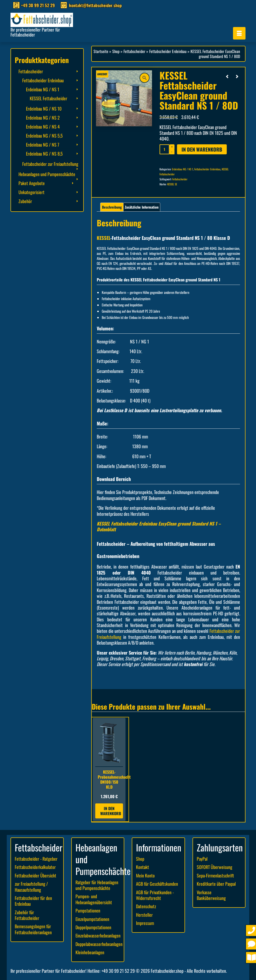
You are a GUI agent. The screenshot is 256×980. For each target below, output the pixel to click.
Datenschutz (146, 906)
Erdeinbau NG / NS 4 (43, 127)
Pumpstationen (88, 910)
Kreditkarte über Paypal (216, 884)
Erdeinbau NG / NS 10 (44, 109)
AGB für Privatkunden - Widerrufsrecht (155, 895)
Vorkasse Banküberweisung (211, 895)
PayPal (202, 859)
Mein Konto (145, 875)
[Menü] (239, 33)
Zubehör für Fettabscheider (27, 915)
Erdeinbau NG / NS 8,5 (44, 154)
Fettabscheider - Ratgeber (36, 859)
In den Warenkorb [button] (111, 811)
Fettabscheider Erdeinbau (207, 169)
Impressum (145, 923)
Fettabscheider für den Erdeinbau (33, 901)
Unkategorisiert (31, 192)
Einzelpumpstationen (92, 919)
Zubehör (25, 201)
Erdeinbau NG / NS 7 (43, 145)
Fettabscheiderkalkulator (35, 867)
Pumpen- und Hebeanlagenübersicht (94, 899)
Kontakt (142, 867)
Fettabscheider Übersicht (35, 875)
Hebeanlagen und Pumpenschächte (47, 174)
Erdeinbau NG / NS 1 (182, 169)
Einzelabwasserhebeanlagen (98, 935)
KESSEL (103, 238)
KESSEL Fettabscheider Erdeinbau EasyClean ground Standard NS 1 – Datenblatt (159, 526)
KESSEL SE (172, 184)
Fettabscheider (180, 179)
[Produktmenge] (164, 149)
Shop (140, 859)
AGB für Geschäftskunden (157, 884)
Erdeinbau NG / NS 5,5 (44, 136)
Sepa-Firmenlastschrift (215, 875)
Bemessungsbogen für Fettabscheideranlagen (33, 929)
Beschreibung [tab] (112, 207)
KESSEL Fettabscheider (48, 98)
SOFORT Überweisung (214, 867)
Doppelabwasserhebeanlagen (99, 944)
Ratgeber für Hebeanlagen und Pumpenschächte (97, 885)
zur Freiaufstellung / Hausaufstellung (31, 887)
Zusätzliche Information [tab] (142, 207)
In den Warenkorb (202, 149)
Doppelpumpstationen (93, 927)
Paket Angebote (32, 183)
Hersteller (144, 915)
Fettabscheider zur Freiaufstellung (50, 164)
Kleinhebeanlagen (90, 952)
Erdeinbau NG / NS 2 (43, 118)
